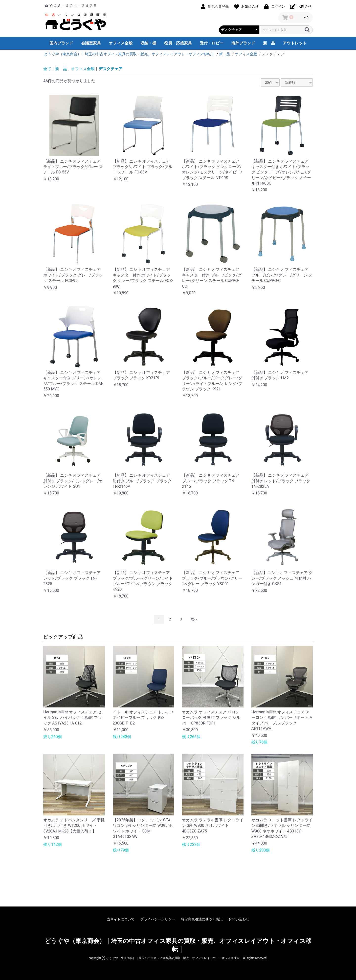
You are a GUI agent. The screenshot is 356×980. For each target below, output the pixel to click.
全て (47, 69)
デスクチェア (111, 69)
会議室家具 (91, 43)
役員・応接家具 (178, 43)
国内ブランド (61, 43)
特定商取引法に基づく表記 (202, 919)
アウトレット (295, 43)
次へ (194, 619)
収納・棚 (148, 43)
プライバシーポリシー (158, 919)
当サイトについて (121, 919)
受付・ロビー (212, 43)
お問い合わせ (239, 919)
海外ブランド (243, 43)
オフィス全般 (121, 43)
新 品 (269, 43)
